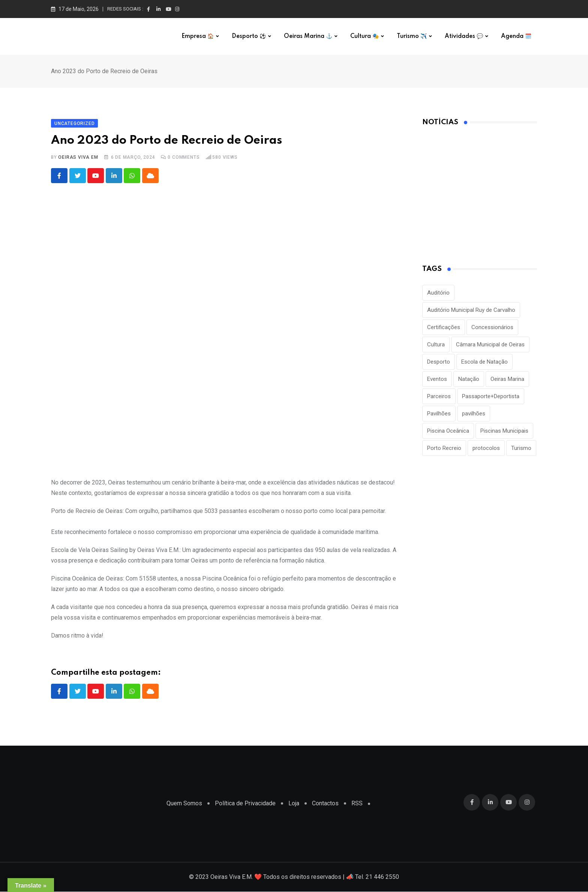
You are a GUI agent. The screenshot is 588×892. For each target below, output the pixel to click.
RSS (357, 804)
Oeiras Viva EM (78, 157)
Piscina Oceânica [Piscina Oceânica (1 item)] (448, 431)
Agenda (516, 36)
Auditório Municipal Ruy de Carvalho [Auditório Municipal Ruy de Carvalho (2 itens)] (471, 310)
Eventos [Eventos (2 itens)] (437, 379)
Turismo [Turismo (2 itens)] (521, 448)
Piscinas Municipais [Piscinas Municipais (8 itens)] (504, 431)
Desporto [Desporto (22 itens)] (439, 362)
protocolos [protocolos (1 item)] (486, 448)
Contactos (325, 804)
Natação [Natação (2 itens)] (469, 379)
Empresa (198, 36)
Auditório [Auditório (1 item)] (438, 293)
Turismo (412, 36)
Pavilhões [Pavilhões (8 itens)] (439, 414)
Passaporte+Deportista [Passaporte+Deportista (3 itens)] (491, 396)
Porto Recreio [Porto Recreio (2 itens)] (444, 448)
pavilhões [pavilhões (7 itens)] (474, 414)
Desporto (249, 36)
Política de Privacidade (245, 804)
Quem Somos (184, 804)
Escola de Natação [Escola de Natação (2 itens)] (484, 362)
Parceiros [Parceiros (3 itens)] (439, 396)
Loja (294, 804)
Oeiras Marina (308, 36)
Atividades (464, 36)
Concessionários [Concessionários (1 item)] (492, 327)
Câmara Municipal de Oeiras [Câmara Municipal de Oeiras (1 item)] (490, 344)
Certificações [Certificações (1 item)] (444, 327)
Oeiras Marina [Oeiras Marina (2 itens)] (507, 379)
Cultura (364, 36)
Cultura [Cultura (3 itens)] (436, 344)
